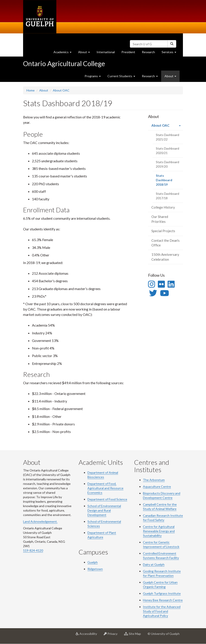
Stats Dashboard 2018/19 (168, 181)
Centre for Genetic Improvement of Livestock (161, 544)
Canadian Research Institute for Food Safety (163, 518)
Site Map (134, 635)
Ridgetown (95, 569)
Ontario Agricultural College (64, 63)
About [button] (86, 53)
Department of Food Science (107, 499)
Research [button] (150, 76)
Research (150, 53)
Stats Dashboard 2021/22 (167, 137)
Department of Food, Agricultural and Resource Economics (105, 488)
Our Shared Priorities (160, 219)
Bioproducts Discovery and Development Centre (162, 495)
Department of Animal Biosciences (103, 475)
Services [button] (171, 53)
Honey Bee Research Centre (163, 600)
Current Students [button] (121, 76)
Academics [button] (64, 53)
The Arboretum (154, 480)
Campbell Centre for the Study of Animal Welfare (160, 507)
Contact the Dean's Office (165, 243)
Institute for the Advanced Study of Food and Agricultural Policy (162, 611)
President (128, 52)
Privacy (112, 635)
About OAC (61, 90)
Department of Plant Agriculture (102, 535)
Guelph (93, 562)
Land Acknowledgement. (40, 521)
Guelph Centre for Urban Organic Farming (160, 584)
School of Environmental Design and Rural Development (104, 510)
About (44, 90)
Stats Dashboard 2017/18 (167, 196)
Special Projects (163, 231)
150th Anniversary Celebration (165, 257)
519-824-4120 (33, 550)
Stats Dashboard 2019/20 (167, 164)
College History (163, 207)
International (106, 52)
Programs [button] (93, 76)
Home (31, 90)
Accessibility (88, 635)
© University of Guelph (164, 634)
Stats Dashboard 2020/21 (167, 151)
